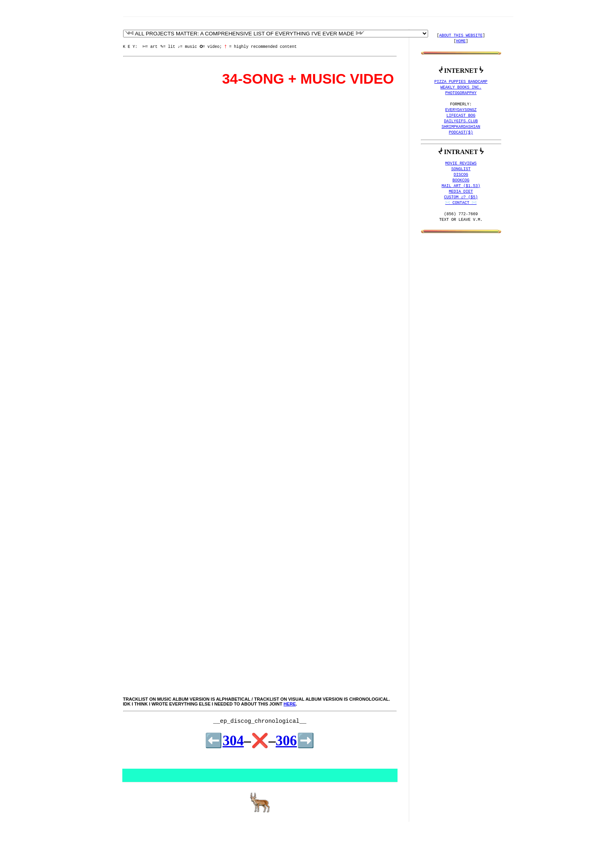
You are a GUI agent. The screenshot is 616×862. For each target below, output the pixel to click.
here (290, 704)
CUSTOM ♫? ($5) (461, 197)
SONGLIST (461, 169)
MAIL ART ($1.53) (461, 186)
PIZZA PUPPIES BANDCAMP (461, 82)
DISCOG (461, 175)
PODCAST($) (461, 133)
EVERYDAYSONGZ (461, 110)
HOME (461, 41)
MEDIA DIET (461, 192)
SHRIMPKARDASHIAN (461, 127)
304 (233, 741)
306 (286, 741)
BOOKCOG (461, 181)
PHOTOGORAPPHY (461, 93)
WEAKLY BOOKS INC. (461, 88)
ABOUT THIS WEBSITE (461, 36)
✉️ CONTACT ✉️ (461, 203)
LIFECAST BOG (461, 116)
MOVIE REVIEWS (461, 164)
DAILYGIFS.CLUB (461, 121)
